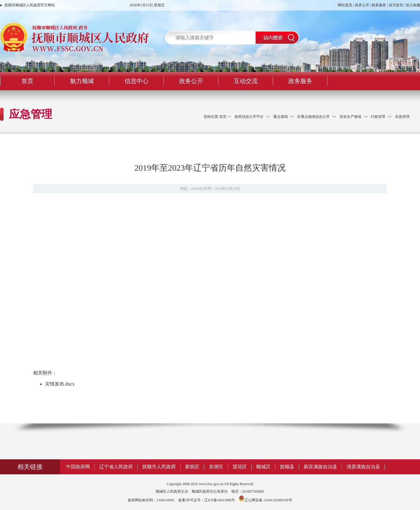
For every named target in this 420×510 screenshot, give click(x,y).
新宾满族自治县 (320, 467)
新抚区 (192, 467)
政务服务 (379, 5)
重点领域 (280, 117)
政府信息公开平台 (249, 117)
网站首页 (345, 5)
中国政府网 (78, 467)
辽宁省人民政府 (116, 467)
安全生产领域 (350, 117)
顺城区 (263, 467)
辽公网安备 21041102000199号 (265, 500)
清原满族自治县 (363, 467)
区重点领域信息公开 (313, 117)
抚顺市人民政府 (159, 467)
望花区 (240, 467)
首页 (223, 117)
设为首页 (396, 5)
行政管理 (378, 117)
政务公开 (362, 5)
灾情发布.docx (60, 384)
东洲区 (216, 467)
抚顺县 (287, 467)
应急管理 (402, 117)
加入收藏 (413, 5)
